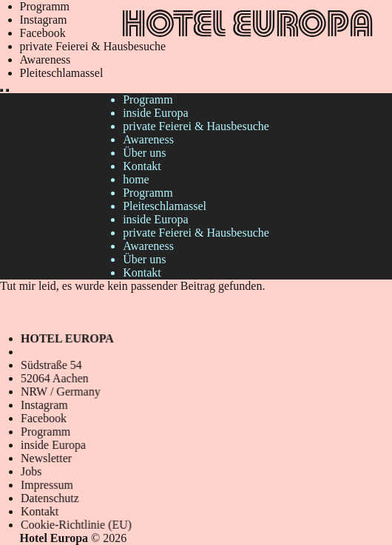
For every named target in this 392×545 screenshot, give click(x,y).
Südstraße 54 (53, 365)
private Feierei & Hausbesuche (93, 46)
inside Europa (155, 113)
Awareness (45, 60)
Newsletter (47, 458)
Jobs (33, 471)
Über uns (144, 153)
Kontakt (142, 166)
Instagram (44, 20)
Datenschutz (51, 498)
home (136, 179)
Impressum (48, 485)
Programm (45, 6)
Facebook (43, 33)
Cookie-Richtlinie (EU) (77, 525)
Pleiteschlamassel (62, 73)
